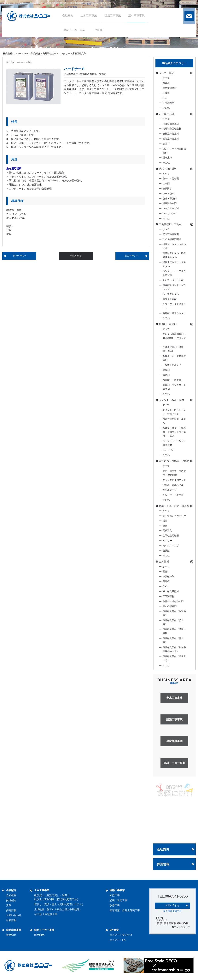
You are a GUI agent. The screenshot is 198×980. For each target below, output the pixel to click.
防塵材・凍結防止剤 (173, 601)
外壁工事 (115, 895)
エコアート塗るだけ (121, 935)
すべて (166, 78)
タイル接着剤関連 (172, 239)
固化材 (166, 572)
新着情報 (11, 920)
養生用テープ (170, 490)
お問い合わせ (14, 915)
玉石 (165, 98)
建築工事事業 (117, 890)
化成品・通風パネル (173, 485)
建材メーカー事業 (44, 930)
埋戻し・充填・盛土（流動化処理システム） (59, 904)
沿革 (9, 905)
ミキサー (167, 541)
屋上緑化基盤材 (171, 591)
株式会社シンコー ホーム (16, 54)
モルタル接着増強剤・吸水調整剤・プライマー (174, 338)
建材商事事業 (14, 930)
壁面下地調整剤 (171, 234)
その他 (166, 108)
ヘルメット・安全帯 (173, 495)
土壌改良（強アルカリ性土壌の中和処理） (58, 909)
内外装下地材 (170, 299)
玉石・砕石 (168, 450)
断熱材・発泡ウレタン (174, 313)
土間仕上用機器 (171, 536)
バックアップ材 (171, 208)
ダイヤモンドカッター (174, 516)
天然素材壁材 (170, 88)
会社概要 (11, 895)
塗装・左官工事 (118, 900)
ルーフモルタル (171, 294)
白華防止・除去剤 (172, 380)
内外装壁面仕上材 (172, 129)
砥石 (165, 521)
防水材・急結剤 (171, 178)
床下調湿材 (168, 596)
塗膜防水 (167, 189)
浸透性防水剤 (170, 203)
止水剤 (166, 183)
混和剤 (166, 370)
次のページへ (131, 256)
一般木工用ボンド (172, 365)
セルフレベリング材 (173, 280)
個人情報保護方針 (172, 911)
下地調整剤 (168, 103)
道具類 (166, 551)
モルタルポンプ (171, 546)
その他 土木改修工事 (46, 914)
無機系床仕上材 (171, 134)
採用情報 (163, 864)
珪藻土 (166, 93)
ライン (166, 586)
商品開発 (39, 935)
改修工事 (115, 905)
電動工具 (167, 531)
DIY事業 (114, 930)
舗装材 (166, 144)
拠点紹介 (11, 900)
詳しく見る (174, 833)
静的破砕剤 (168, 577)
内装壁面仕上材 (171, 124)
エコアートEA (118, 940)
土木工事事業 (42, 890)
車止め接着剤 (170, 606)
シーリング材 (170, 213)
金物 (165, 526)
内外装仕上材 (49, 54)
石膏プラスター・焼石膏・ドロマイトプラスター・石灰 (174, 432)
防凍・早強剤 (170, 199)
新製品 (166, 83)
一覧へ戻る (76, 256)
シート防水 (168, 194)
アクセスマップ (181, 927)
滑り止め (167, 158)
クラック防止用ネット (174, 480)
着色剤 (166, 375)
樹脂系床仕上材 (171, 139)
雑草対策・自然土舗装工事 (125, 910)
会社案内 (163, 849)
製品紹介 (36, 54)
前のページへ (20, 256)
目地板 (166, 581)
